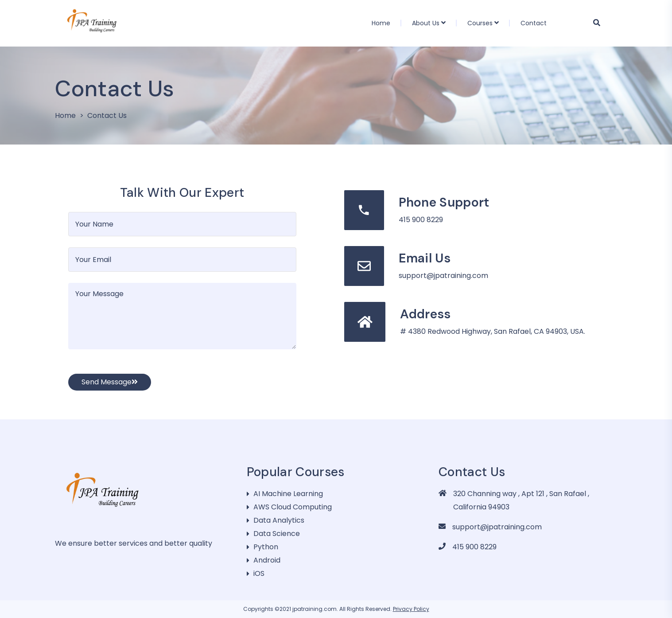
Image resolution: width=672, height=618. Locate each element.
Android (267, 560)
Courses (480, 23)
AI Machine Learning (288, 494)
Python (266, 547)
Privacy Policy (411, 609)
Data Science (277, 534)
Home (381, 23)
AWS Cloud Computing (293, 507)
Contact (534, 23)
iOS (259, 573)
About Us (426, 23)
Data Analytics (279, 520)
